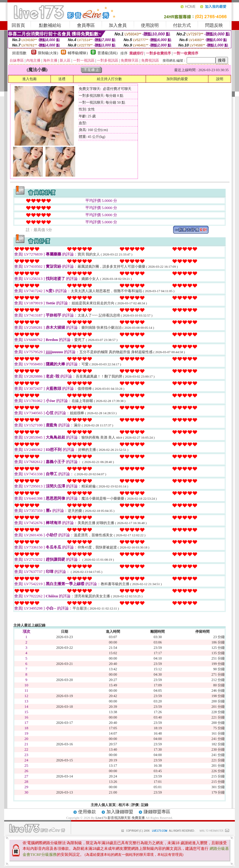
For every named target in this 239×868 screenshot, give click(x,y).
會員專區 (86, 25)
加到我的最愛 (177, 79)
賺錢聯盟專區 (157, 812)
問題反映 (214, 25)
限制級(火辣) (48, 53)
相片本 (124, 805)
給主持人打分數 (109, 79)
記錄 (145, 805)
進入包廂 (29, 79)
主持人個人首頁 (103, 805)
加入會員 (118, 25)
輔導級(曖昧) (78, 53)
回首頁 (18, 25)
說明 (220, 79)
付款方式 (182, 25)
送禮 (62, 79)
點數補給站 (50, 25)
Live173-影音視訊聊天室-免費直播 (120, 818)
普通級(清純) (108, 53)
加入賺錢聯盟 (120, 812)
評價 (135, 805)
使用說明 (150, 25)
